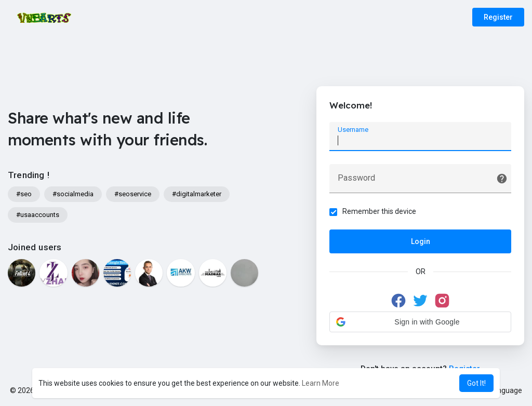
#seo (24, 194)
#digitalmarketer (197, 194)
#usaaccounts (38, 215)
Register (498, 17)
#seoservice (133, 194)
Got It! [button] (476, 383)
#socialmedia (73, 194)
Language (502, 390)
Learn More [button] (321, 383)
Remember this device (379, 211)
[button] (420, 322)
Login (421, 241)
